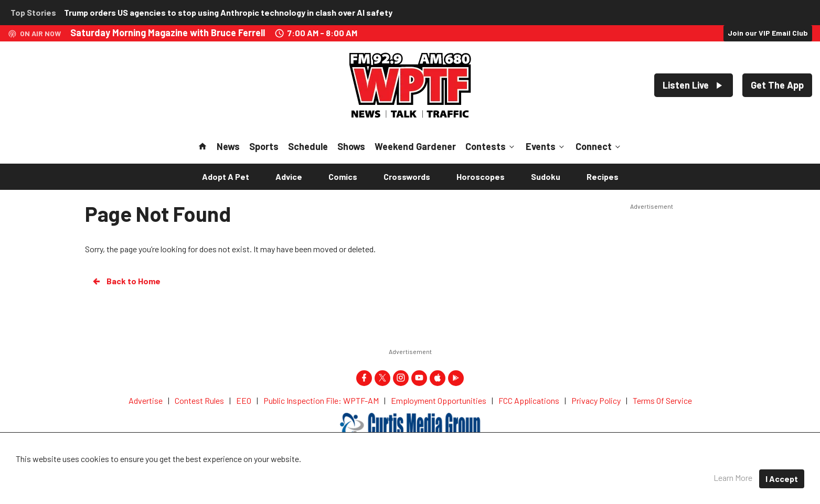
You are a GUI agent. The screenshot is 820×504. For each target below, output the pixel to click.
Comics (343, 176)
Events (546, 146)
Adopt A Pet (226, 176)
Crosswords (407, 176)
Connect (599, 146)
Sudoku (546, 176)
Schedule (308, 146)
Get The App (777, 85)
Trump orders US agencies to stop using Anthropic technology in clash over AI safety (228, 12)
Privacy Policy (453, 472)
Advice (289, 176)
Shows (351, 146)
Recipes (603, 176)
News (228, 146)
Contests (491, 146)
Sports (264, 146)
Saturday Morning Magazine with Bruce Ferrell (168, 33)
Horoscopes (481, 176)
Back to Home (126, 281)
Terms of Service (523, 472)
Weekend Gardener (415, 146)
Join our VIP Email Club (768, 33)
